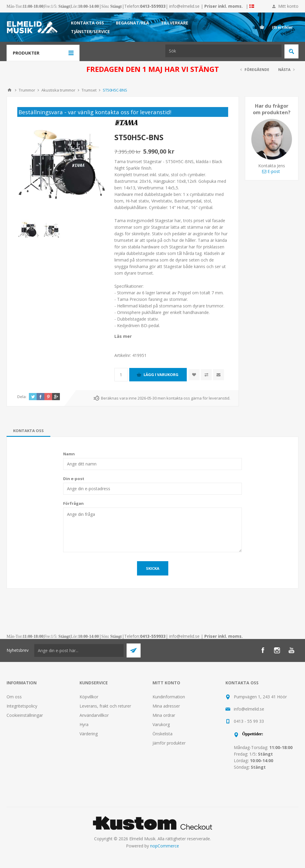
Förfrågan (73, 503)
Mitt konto (288, 6)
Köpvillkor (89, 697)
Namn (69, 454)
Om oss (14, 697)
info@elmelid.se (184, 6)
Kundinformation (169, 697)
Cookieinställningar (25, 715)
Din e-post (74, 479)
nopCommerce (165, 846)
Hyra (84, 724)
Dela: (22, 397)
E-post (271, 171)
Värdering (89, 734)
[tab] (28, 431)
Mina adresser (166, 706)
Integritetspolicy (22, 706)
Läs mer (123, 336)
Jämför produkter (169, 743)
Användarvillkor (94, 715)
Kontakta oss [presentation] (28, 431)
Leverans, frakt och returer (105, 706)
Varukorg (161, 724)
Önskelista (162, 734)
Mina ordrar (164, 715)
